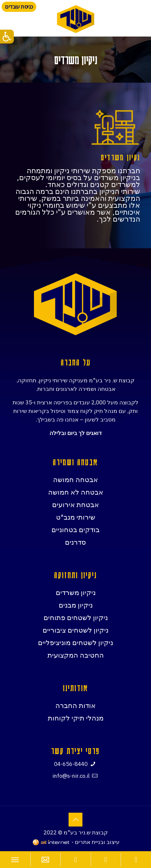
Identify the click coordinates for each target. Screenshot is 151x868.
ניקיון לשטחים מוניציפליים (75, 642)
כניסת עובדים (19, 7)
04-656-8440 (71, 764)
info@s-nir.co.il (71, 776)
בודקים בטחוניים (75, 529)
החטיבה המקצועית (76, 655)
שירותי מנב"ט (76, 517)
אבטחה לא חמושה (76, 492)
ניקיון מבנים (76, 605)
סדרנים (75, 542)
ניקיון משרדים (76, 592)
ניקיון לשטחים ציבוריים (75, 630)
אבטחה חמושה (75, 479)
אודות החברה (75, 705)
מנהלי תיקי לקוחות (76, 718)
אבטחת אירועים (75, 504)
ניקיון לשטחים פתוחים (76, 617)
